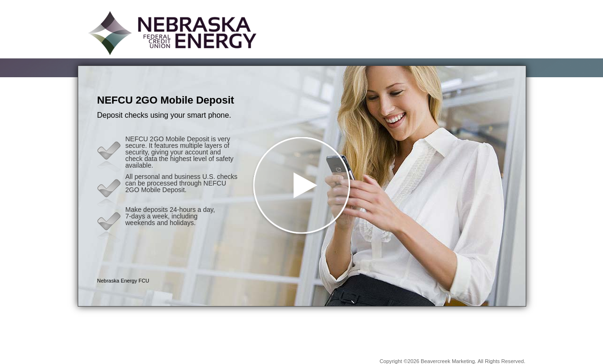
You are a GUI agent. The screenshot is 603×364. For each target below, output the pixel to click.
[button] (302, 186)
